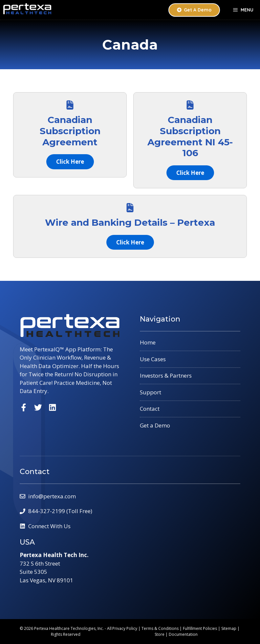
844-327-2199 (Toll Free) (60, 511)
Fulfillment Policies (200, 628)
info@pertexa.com (52, 496)
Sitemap (229, 628)
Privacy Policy (125, 628)
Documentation (183, 634)
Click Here (70, 162)
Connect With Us (49, 526)
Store (160, 634)
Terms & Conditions (160, 628)
